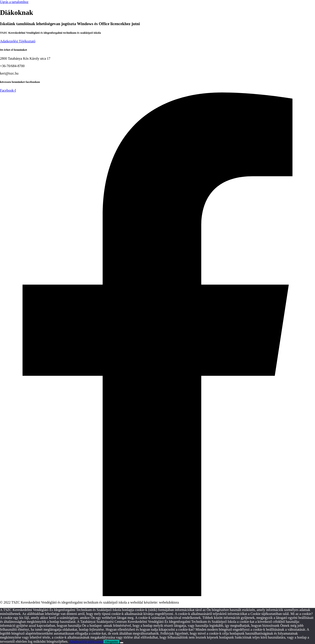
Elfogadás (111, 642)
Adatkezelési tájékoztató (86, 641)
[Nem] (122, 643)
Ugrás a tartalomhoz (14, 2)
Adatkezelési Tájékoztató (18, 41)
